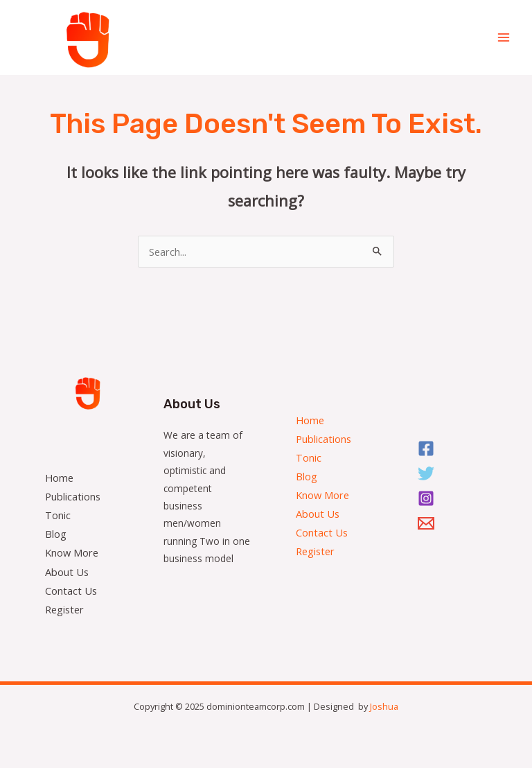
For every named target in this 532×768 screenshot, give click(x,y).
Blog (56, 534)
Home (59, 478)
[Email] (428, 523)
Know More (72, 552)
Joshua (384, 706)
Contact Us (71, 591)
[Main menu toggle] (504, 37)
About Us (67, 572)
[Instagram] (428, 498)
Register (64, 609)
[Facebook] (428, 448)
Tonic (58, 515)
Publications (73, 496)
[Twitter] (428, 473)
